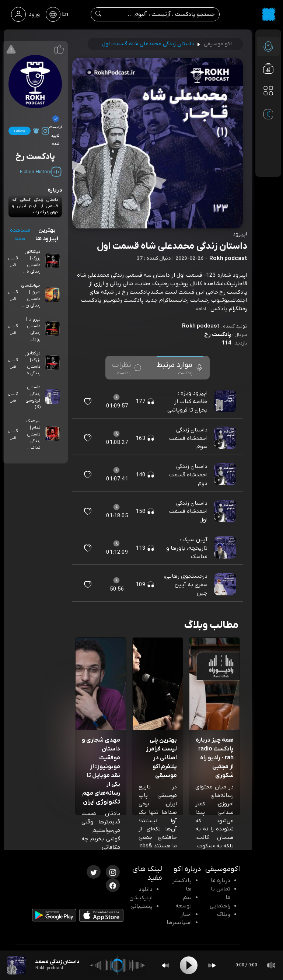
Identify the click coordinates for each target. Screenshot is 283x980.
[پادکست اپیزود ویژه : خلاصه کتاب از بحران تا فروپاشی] (226, 402)
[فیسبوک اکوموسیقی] (113, 885)
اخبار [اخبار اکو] (186, 914)
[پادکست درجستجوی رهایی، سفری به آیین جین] (226, 585)
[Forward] (212, 965)
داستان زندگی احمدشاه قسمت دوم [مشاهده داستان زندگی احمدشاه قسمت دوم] (188, 475)
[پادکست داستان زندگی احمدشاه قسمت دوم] (226, 475)
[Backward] (165, 965)
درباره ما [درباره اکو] (221, 881)
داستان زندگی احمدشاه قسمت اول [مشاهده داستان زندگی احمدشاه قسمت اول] (188, 512)
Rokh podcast (201, 326)
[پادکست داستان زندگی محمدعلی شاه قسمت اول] (17, 965)
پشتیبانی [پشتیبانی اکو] (141, 906)
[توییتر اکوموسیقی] (94, 871)
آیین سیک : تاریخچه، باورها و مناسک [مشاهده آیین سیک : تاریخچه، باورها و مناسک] (187, 548)
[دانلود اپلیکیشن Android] (54, 917)
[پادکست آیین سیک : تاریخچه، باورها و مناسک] (226, 548)
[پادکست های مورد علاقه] (268, 105)
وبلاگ (224, 914)
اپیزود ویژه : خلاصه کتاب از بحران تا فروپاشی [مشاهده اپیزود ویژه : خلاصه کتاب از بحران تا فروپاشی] (187, 402)
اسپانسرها (179, 923)
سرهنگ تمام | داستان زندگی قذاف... (33, 434)
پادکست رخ (218, 335)
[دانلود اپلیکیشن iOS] (101, 917)
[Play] (189, 965)
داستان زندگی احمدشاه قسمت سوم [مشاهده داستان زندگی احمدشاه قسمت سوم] (188, 438)
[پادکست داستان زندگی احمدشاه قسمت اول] (226, 511)
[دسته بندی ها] (268, 91)
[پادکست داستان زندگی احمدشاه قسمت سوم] (226, 438)
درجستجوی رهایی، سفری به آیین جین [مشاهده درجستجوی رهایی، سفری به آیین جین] (186, 585)
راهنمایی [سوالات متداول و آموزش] (220, 906)
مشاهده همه (20, 234)
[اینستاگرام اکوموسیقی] (113, 871)
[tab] (180, 368)
